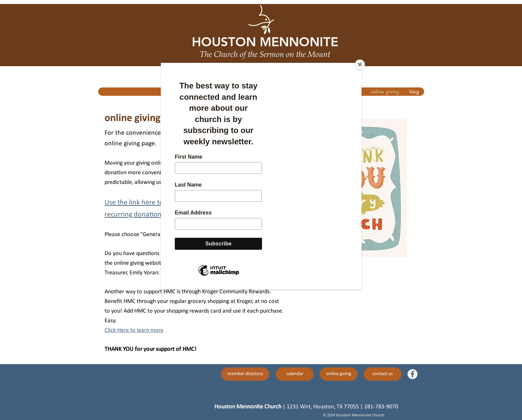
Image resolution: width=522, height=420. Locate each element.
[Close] (360, 65)
